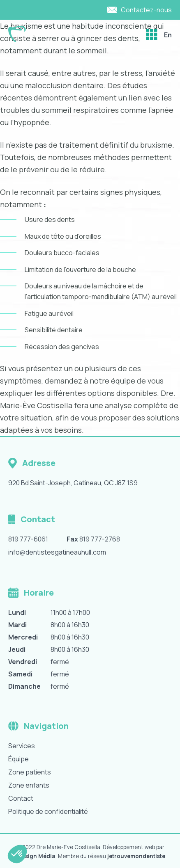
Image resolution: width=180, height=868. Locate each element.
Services (22, 746)
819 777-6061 (28, 539)
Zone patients (30, 772)
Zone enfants (29, 785)
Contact (21, 798)
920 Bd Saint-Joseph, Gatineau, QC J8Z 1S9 (73, 483)
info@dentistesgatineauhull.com (57, 552)
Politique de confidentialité (48, 811)
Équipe (18, 759)
